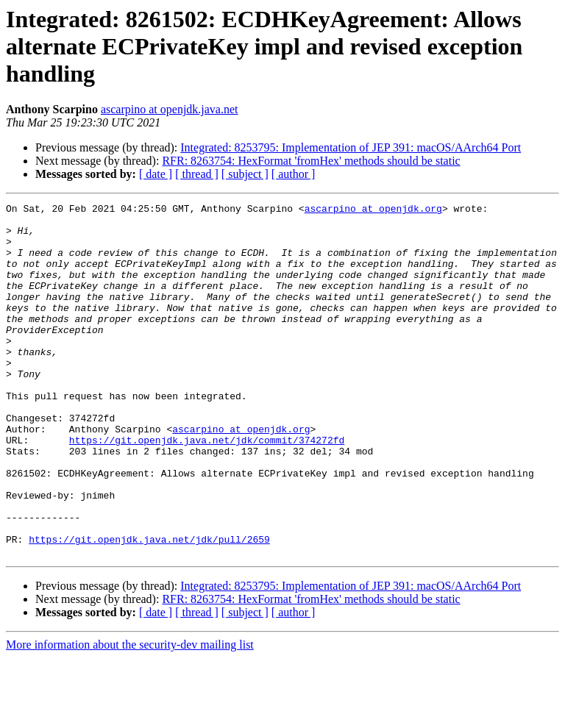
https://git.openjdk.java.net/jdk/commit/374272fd (207, 488)
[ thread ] (197, 174)
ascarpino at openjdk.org (373, 210)
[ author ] (294, 174)
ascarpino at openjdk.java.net (170, 109)
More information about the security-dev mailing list (130, 715)
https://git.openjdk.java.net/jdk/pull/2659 (149, 607)
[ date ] (156, 174)
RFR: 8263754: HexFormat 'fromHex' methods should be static (311, 161)
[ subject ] (245, 174)
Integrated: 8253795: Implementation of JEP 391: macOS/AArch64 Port (351, 147)
